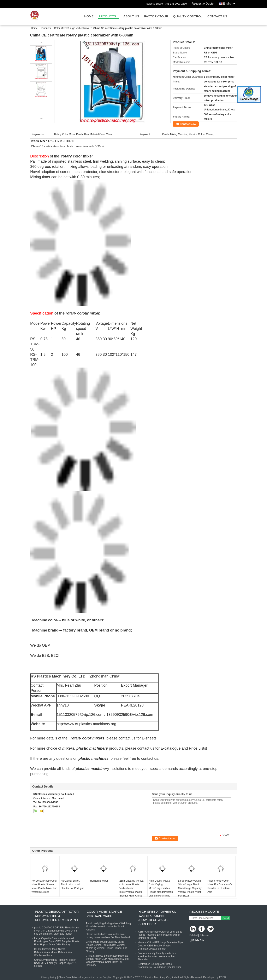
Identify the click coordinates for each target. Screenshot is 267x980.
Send (226, 918)
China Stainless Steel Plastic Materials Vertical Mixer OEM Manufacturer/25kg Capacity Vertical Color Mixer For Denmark (107, 960)
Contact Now (188, 124)
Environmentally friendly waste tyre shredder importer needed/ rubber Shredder (157, 956)
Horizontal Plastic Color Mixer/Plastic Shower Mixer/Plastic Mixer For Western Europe (44, 886)
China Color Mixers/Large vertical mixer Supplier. (86, 977)
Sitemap (205, 935)
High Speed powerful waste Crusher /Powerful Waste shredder (157, 918)
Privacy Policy (49, 977)
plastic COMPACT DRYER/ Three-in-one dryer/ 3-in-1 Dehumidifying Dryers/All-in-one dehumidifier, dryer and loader (57, 931)
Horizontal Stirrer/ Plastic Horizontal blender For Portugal (72, 884)
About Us (131, 16)
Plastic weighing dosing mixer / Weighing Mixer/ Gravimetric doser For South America (108, 927)
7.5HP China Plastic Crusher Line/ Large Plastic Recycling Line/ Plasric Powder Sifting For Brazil (160, 935)
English (230, 3)
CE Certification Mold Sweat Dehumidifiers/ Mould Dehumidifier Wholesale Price (53, 952)
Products (107, 16)
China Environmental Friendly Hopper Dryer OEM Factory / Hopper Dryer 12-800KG (55, 963)
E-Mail (194, 935)
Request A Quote (203, 4)
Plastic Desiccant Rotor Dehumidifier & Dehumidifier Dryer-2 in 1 (57, 916)
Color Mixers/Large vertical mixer (72, 28)
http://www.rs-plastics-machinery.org (87, 724)
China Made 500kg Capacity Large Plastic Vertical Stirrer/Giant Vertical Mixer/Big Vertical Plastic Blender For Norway (106, 947)
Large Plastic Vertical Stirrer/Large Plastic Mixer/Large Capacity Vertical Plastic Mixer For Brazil (190, 888)
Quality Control (188, 16)
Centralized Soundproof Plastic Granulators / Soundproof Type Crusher (159, 966)
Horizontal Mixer (99, 881)
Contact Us (217, 16)
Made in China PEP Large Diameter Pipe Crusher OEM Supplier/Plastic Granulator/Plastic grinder (160, 946)
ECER (223, 977)
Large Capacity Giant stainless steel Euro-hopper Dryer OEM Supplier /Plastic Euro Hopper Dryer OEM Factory (57, 941)
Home (89, 16)
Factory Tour (156, 16)
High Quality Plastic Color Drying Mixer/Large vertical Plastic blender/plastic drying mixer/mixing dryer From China (161, 890)
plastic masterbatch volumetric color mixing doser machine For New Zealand (108, 936)
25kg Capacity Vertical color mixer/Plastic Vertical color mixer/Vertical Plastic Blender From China (132, 888)
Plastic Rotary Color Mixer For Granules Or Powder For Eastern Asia (220, 886)
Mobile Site (197, 940)
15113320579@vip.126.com (80, 715)
